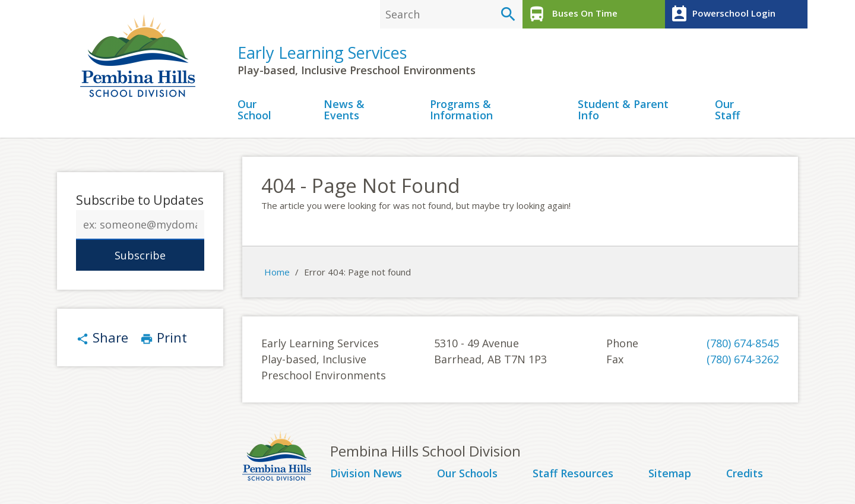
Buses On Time (571, 14)
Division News (367, 474)
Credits (745, 474)
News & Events (344, 111)
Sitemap (670, 474)
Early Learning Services (322, 53)
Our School (254, 111)
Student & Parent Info (623, 111)
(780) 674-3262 (743, 360)
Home (277, 272)
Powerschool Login (722, 14)
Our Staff (727, 111)
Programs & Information (461, 111)
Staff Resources (574, 474)
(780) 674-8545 (743, 344)
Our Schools (469, 474)
